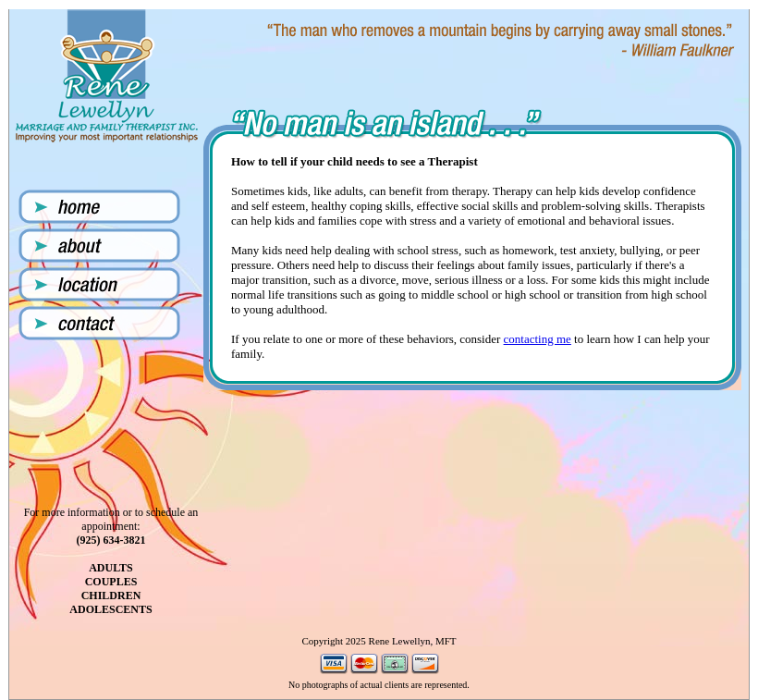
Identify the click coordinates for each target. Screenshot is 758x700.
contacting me (538, 339)
